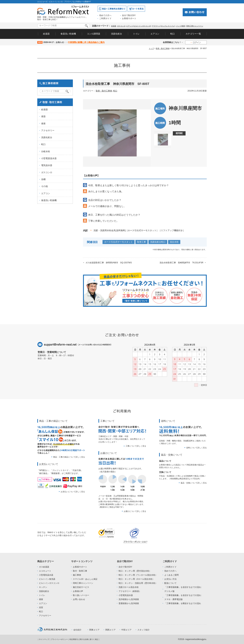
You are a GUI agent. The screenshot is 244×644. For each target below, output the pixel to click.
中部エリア (126, 630)
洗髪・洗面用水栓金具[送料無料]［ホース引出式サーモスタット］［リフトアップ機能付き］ (139, 230)
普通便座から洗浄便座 (129, 603)
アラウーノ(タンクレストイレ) (163, 26)
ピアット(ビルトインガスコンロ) (139, 26)
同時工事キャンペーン (195, 26)
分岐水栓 (46, 151)
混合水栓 (174, 242)
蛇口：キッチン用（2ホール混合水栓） (136, 579)
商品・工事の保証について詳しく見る (69, 457)
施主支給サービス (81, 587)
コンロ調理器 (94, 34)
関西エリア (110, 630)
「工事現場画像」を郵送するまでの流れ (183, 603)
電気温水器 (47, 165)
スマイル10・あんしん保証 (85, 579)
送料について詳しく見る (196, 448)
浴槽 (43, 179)
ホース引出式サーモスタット (119, 242)
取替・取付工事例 (163, 48)
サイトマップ (44, 639)
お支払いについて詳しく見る (73, 492)
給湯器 (114, 26)
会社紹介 (77, 630)
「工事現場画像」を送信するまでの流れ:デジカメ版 (183, 589)
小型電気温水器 (46, 575)
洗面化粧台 (116, 34)
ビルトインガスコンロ (49, 583)
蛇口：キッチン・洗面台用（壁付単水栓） (138, 583)
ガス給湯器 (44, 567)
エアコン (155, 34)
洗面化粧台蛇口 (158, 242)
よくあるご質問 (171, 575)
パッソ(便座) (181, 26)
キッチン (43, 587)
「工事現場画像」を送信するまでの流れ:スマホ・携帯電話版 (183, 597)
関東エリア (94, 630)
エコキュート (45, 571)
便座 (43, 124)
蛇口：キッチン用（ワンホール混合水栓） (138, 575)
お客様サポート (129, 18)
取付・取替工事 (80, 571)
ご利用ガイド (105, 18)
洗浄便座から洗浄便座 (129, 599)
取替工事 (141, 242)
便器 (43, 116)
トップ (151, 48)
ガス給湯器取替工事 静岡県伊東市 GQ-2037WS (109, 263)
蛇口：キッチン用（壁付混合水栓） (135, 571)
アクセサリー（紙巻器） (130, 591)
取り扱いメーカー (81, 595)
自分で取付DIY (129, 15)
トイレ (136, 34)
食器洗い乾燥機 (68, 34)
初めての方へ (105, 15)
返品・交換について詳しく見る (194, 483)
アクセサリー (48, 130)
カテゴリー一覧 (193, 34)
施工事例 (77, 575)
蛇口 (172, 34)
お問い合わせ (79, 599)
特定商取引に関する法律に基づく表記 (84, 639)
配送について (170, 583)
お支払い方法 (170, 579)
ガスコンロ (121, 26)
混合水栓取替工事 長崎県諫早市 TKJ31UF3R (181, 263)
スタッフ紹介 (144, 630)
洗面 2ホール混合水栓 (129, 587)
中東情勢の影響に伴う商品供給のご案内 (86, 42)
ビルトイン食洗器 (47, 579)
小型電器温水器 (49, 158)
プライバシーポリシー (59, 639)
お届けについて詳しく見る (135, 511)
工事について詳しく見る (136, 446)
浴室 (41, 607)
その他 (44, 186)
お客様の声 (78, 591)
